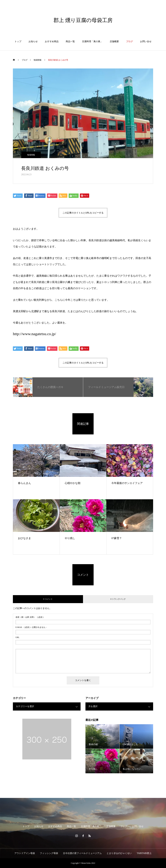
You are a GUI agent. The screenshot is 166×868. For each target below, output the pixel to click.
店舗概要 (114, 41)
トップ (18, 41)
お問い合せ (146, 41)
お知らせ (33, 41)
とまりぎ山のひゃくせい (119, 853)
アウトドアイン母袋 (25, 853)
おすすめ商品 (52, 41)
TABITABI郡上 (144, 853)
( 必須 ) (29, 617)
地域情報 (31, 155)
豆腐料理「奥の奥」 (92, 41)
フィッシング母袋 (49, 853)
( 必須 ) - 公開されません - (31, 627)
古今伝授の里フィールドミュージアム (82, 853)
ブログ (129, 41)
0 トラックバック (118, 599)
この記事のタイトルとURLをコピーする (83, 213)
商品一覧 (70, 41)
